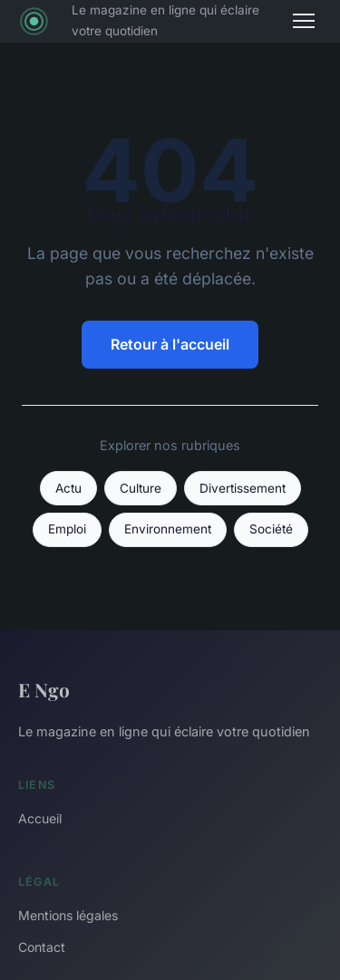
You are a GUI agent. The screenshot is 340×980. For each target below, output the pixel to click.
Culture (141, 488)
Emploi (67, 529)
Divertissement (243, 488)
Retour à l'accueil (170, 344)
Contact (42, 947)
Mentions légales (68, 915)
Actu (68, 488)
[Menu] (304, 21)
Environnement (168, 529)
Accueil (40, 818)
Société (271, 529)
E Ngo (44, 689)
